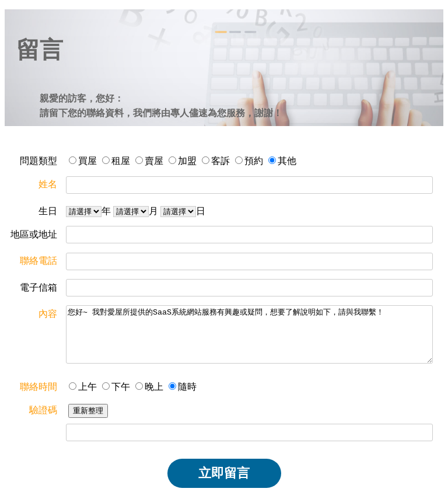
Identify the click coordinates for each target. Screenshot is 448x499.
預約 (254, 161)
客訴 (220, 161)
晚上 (154, 387)
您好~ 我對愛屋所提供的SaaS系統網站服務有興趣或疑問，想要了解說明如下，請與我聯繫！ (249, 334)
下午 (121, 387)
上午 (87, 387)
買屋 (87, 161)
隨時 (187, 387)
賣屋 (154, 161)
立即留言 (224, 473)
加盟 (187, 161)
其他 (287, 161)
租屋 (121, 161)
